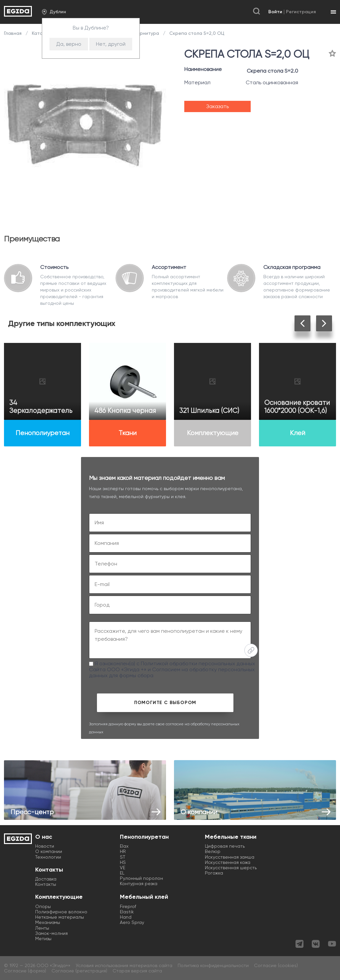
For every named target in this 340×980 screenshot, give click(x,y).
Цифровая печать (225, 846)
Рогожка (214, 873)
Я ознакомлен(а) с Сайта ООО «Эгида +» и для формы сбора (172, 670)
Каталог (41, 33)
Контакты (46, 884)
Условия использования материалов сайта (124, 965)
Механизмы (48, 922)
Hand (126, 917)
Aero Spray (132, 922)
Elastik (127, 912)
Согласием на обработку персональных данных (172, 672)
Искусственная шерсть (231, 868)
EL (122, 873)
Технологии (48, 857)
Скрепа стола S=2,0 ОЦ (196, 33)
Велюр (213, 851)
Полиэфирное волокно (61, 912)
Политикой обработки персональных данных (198, 663)
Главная (13, 33)
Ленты (42, 928)
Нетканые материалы (60, 917)
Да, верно (69, 44)
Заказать (217, 106)
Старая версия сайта (137, 971)
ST (123, 857)
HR (123, 851)
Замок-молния (51, 933)
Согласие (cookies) (276, 965)
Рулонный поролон (141, 878)
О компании (49, 851)
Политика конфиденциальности (213, 965)
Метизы (43, 939)
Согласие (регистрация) (79, 971)
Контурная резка (139, 883)
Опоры (43, 906)
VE (123, 868)
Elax (124, 846)
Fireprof (128, 906)
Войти (275, 12)
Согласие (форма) (25, 971)
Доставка (46, 879)
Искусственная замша (230, 857)
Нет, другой (111, 44)
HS (123, 862)
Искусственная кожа (228, 862)
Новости (45, 846)
